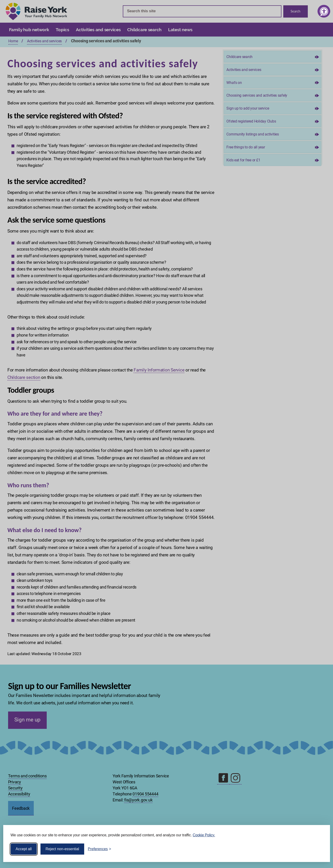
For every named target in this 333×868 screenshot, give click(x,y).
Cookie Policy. (204, 835)
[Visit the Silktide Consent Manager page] (320, 849)
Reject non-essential (62, 849)
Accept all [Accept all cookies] (24, 849)
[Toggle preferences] (100, 849)
